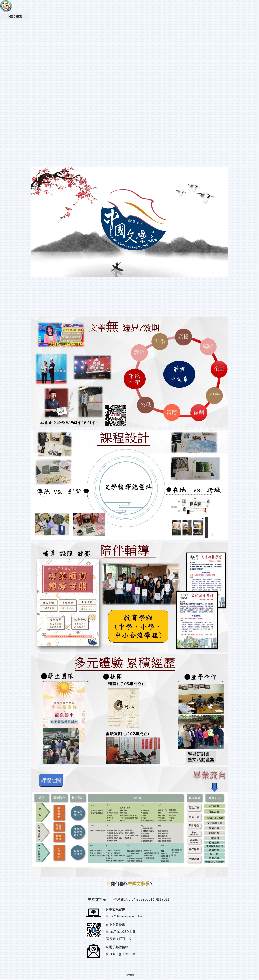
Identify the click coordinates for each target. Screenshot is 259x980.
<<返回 (129, 975)
